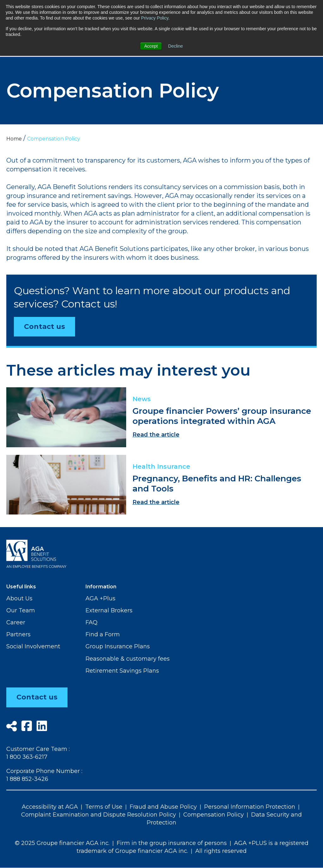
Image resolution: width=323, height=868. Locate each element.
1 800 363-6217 (27, 757)
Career (16, 622)
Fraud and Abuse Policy (163, 807)
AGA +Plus (100, 598)
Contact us (44, 327)
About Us (19, 598)
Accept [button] (151, 46)
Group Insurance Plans (118, 646)
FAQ (91, 622)
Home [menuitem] (14, 139)
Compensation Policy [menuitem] (54, 139)
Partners (18, 634)
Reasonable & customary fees (128, 659)
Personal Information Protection (250, 807)
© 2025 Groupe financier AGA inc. (62, 843)
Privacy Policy (155, 18)
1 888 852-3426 (27, 779)
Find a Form (103, 634)
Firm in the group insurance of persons (172, 843)
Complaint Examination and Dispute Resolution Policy (99, 815)
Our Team (21, 610)
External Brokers (109, 610)
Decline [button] (176, 46)
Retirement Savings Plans (122, 671)
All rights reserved (221, 851)
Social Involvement (33, 646)
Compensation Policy (214, 815)
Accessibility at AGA (50, 807)
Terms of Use (104, 807)
